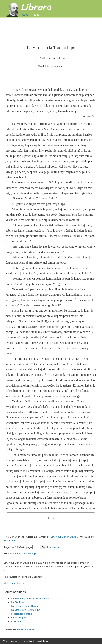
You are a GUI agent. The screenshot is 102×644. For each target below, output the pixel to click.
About (26, 15)
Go (43, 547)
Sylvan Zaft (10, 541)
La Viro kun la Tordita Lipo (26, 610)
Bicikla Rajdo (18, 618)
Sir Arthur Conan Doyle (63, 537)
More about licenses (15, 583)
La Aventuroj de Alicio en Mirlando (30, 598)
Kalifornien (17, 621)
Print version (54, 547)
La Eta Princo (19, 602)
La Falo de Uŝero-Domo (24, 606)
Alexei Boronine (25, 629)
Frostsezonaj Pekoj (22, 614)
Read (36, 15)
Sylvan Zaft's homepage (26, 554)
